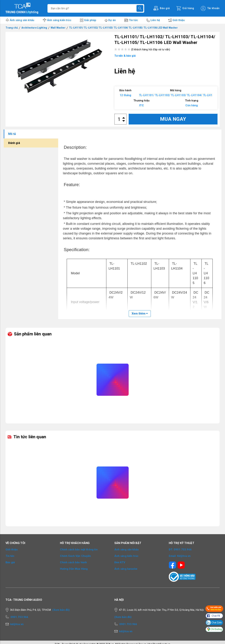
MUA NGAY (173, 119)
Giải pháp (90, 20)
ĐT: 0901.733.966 (180, 550)
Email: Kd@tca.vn (180, 556)
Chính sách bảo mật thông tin (79, 550)
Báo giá (10, 562)
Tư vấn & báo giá (125, 56)
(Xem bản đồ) (61, 610)
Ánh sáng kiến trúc (59, 20)
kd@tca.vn (17, 624)
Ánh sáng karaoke (126, 569)
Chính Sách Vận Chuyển (75, 556)
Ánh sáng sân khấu (22, 20)
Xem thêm (140, 314)
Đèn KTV (120, 562)
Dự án (112, 20)
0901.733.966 (19, 617)
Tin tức (133, 20)
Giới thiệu (179, 20)
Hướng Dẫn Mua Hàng (74, 569)
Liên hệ (155, 20)
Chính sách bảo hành (74, 562)
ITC (141, 105)
